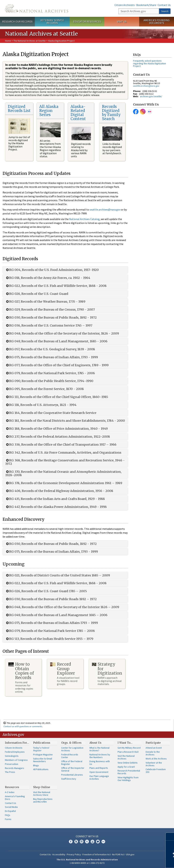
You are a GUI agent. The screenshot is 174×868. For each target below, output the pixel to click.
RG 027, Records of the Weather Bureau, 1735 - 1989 (45, 302)
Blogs (36, 765)
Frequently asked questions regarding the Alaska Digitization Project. (150, 63)
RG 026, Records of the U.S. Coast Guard (37, 294)
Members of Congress (16, 760)
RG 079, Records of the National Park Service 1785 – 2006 (50, 631)
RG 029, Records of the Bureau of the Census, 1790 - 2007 (50, 310)
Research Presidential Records (129, 772)
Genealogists (12, 756)
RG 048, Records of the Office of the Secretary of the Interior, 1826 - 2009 (62, 333)
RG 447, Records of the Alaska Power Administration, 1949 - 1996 (56, 507)
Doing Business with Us (100, 763)
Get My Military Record (129, 748)
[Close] (170, 837)
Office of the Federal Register (72, 763)
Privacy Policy (74, 854)
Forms (8, 819)
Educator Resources (87, 22)
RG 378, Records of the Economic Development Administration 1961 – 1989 (64, 483)
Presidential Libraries (72, 775)
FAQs (8, 815)
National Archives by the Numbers (100, 756)
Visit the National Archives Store (42, 794)
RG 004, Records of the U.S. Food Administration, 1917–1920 (52, 270)
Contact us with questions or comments (23, 726)
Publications (42, 743)
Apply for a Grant (126, 767)
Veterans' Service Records (52, 22)
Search (165, 11)
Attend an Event (154, 748)
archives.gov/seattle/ (151, 96)
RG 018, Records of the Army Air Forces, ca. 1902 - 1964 (48, 278)
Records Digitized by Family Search (111, 113)
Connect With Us (87, 836)
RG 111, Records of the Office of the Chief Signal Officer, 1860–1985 (57, 397)
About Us (95, 743)
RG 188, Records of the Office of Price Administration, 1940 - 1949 (56, 429)
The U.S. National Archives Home (37, 8)
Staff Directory (69, 779)
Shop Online (42, 787)
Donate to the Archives (153, 753)
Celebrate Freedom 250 (156, 771)
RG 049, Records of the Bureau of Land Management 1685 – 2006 (56, 615)
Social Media (11, 807)
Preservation (12, 764)
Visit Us (122, 22)
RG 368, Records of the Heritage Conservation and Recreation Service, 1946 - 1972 (65, 462)
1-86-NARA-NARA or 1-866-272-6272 (87, 863)
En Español (10, 811)
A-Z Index (10, 792)
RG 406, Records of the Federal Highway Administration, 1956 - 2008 (59, 491)
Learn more (144, 862)
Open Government (99, 772)
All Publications (41, 769)
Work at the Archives (156, 759)
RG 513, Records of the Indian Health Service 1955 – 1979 (49, 639)
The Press (10, 772)
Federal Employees (15, 752)
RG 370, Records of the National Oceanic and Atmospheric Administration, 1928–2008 (63, 473)
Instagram (143, 112)
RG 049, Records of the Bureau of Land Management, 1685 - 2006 (56, 341)
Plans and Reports (99, 768)
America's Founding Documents (157, 22)
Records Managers (15, 768)
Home (8, 41)
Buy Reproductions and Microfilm (43, 800)
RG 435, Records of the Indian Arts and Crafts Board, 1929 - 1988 (55, 499)
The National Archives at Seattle (30, 41)
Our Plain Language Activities (99, 777)
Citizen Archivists (125, 5)
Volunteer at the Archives (154, 764)
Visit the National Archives (126, 757)
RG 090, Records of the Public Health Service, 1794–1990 (49, 381)
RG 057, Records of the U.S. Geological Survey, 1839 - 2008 (50, 349)
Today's (41, 749)
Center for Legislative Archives (72, 749)
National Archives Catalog (84, 219)
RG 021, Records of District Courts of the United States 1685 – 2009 (58, 575)
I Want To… (125, 743)
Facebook (136, 112)
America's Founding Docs (15, 798)
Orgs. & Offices (71, 743)
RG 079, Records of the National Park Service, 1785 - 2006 (50, 373)
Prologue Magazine (43, 755)
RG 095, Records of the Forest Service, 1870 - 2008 (45, 389)
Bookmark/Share (146, 5)
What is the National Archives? (99, 749)
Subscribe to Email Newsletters (43, 760)
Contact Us (164, 5)
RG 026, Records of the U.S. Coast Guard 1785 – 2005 (46, 591)
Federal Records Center (70, 756)
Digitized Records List (19, 109)
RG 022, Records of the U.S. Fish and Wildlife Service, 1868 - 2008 (56, 286)
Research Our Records (17, 22)
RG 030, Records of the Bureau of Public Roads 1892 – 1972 (51, 599)
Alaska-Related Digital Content (78, 113)
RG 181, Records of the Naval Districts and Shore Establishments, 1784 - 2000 (65, 421)
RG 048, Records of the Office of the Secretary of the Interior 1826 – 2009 (62, 607)
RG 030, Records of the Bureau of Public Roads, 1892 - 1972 (51, 318)
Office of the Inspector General (73, 769)
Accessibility (59, 854)
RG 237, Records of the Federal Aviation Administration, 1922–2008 (58, 437)
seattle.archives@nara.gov (105, 209)
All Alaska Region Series (49, 111)
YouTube (92, 842)
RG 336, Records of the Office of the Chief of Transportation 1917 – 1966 (61, 445)
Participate (153, 743)
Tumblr (87, 842)
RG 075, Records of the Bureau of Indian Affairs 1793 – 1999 (52, 623)
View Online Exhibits (128, 763)
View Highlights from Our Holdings (128, 779)
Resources (12, 787)
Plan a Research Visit (128, 752)
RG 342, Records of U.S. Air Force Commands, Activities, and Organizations (63, 453)
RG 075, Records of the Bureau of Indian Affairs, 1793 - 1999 (52, 357)
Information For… (17, 743)
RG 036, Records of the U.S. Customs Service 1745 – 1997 (49, 326)
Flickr (150, 112)
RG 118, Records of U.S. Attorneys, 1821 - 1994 (41, 405)
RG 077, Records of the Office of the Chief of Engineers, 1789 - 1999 (57, 365)
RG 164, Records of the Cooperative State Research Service (51, 413)
